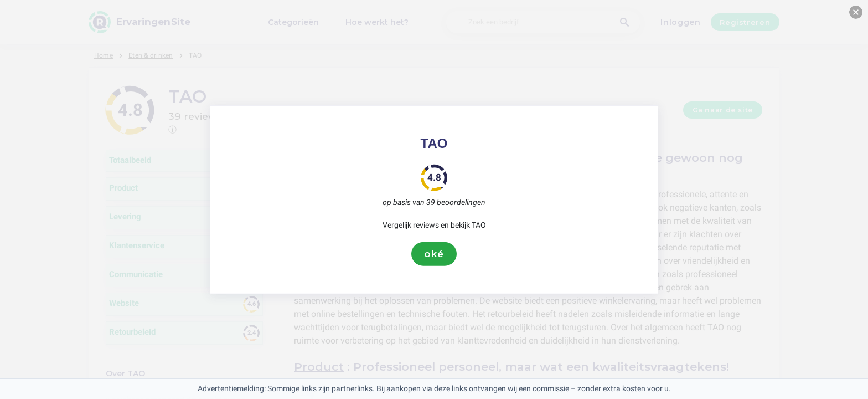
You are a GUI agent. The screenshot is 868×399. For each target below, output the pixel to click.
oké (434, 254)
